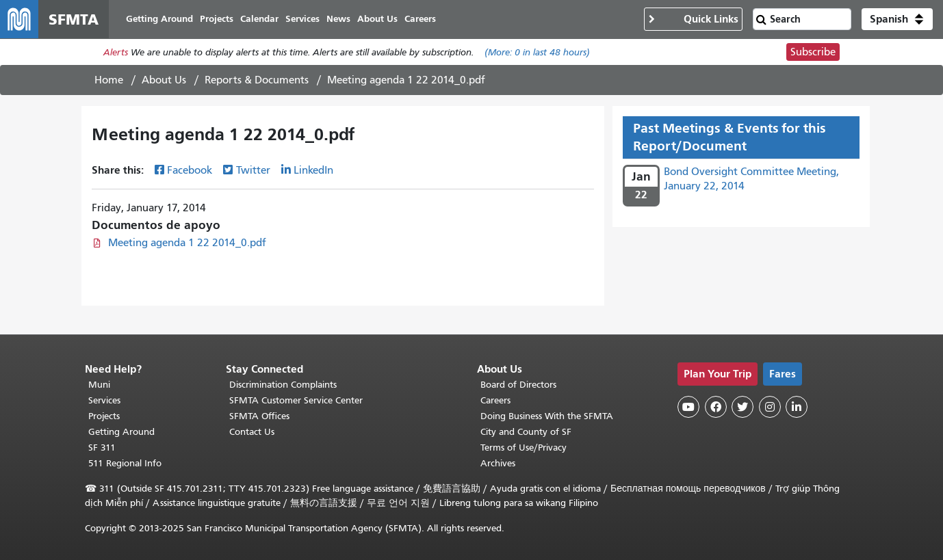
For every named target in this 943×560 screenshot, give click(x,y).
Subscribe (813, 52)
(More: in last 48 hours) (537, 52)
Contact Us (252, 432)
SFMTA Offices (259, 416)
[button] (897, 19)
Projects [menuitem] (217, 19)
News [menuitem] (338, 19)
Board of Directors (518, 385)
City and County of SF (526, 432)
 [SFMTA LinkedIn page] (797, 407)
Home (109, 80)
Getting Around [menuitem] (159, 19)
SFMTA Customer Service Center (296, 400)
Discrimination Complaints (283, 385)
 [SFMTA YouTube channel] (688, 407)
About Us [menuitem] (377, 19)
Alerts (116, 52)
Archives (498, 463)
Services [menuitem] (302, 19)
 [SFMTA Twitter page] (742, 407)
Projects (104, 416)
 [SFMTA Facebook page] (716, 407)
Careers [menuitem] (420, 19)
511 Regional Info (125, 463)
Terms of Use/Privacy (524, 448)
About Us (164, 80)
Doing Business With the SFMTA (547, 416)
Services (104, 400)
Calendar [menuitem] (259, 19)
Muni (99, 385)
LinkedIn (313, 170)
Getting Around (121, 432)
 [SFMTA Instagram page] (770, 407)
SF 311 (102, 448)
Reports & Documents (257, 80)
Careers (495, 400)
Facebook (190, 170)
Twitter (253, 170)
